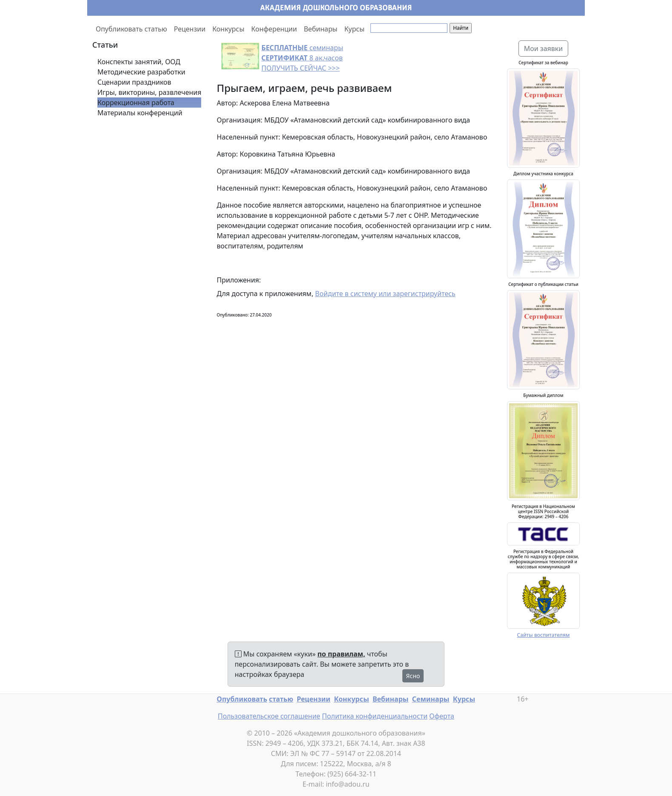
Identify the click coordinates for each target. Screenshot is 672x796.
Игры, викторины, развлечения (149, 92)
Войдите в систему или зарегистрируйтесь (385, 294)
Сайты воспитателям (543, 635)
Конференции (274, 29)
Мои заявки (544, 49)
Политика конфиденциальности (375, 716)
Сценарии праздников (134, 82)
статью (281, 699)
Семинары (431, 699)
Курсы (355, 29)
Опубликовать (242, 699)
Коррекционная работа (136, 103)
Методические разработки (141, 72)
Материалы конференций (140, 113)
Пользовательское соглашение (269, 716)
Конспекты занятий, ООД (139, 62)
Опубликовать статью (131, 29)
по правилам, (341, 654)
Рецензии (190, 29)
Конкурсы (228, 29)
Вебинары (320, 29)
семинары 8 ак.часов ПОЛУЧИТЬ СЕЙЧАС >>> (302, 58)
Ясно (413, 676)
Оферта (442, 716)
